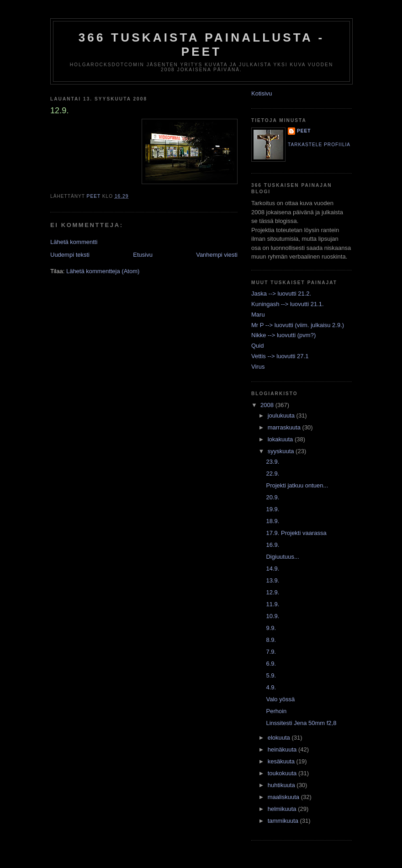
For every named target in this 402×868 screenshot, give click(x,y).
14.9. (272, 569)
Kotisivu (262, 93)
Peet (304, 131)
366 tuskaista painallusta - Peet (202, 45)
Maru (258, 315)
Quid (257, 346)
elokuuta (280, 738)
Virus (258, 367)
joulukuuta (282, 415)
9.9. (271, 628)
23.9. (272, 462)
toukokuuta (283, 773)
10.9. (272, 616)
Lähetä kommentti (74, 242)
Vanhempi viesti (217, 255)
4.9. (271, 687)
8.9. (271, 640)
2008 (268, 405)
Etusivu (143, 255)
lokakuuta (281, 439)
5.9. (271, 675)
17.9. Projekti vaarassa (296, 533)
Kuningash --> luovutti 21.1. (288, 304)
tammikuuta (284, 821)
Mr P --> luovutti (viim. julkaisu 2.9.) (298, 325)
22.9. (272, 474)
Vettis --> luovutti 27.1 (280, 356)
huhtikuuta (282, 785)
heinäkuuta (283, 749)
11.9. (272, 604)
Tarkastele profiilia (319, 145)
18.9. (272, 521)
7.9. (271, 652)
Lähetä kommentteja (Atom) (103, 271)
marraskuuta (285, 427)
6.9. (271, 664)
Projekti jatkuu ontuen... (297, 485)
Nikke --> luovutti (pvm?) (283, 335)
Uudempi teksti (70, 255)
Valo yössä (280, 699)
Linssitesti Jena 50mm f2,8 (301, 723)
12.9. (272, 592)
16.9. (272, 545)
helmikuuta (283, 809)
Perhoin (276, 711)
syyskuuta (282, 451)
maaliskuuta (284, 797)
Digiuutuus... (282, 557)
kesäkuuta (282, 761)
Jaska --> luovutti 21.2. (281, 294)
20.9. (272, 497)
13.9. (272, 580)
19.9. (272, 509)
